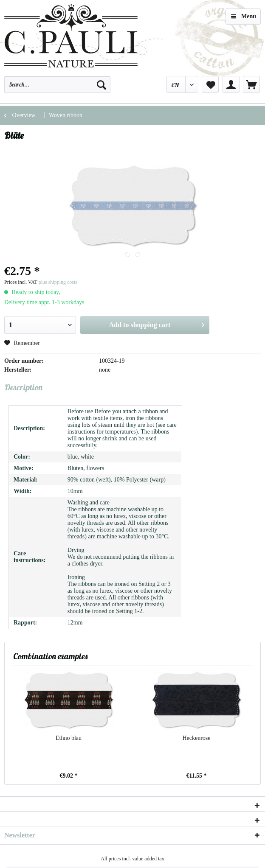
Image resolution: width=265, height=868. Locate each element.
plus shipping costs (58, 282)
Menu (244, 15)
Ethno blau (69, 738)
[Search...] (57, 84)
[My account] (231, 84)
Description (23, 387)
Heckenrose (196, 738)
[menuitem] (57, 88)
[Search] (101, 84)
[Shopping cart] (251, 84)
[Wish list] (210, 84)
